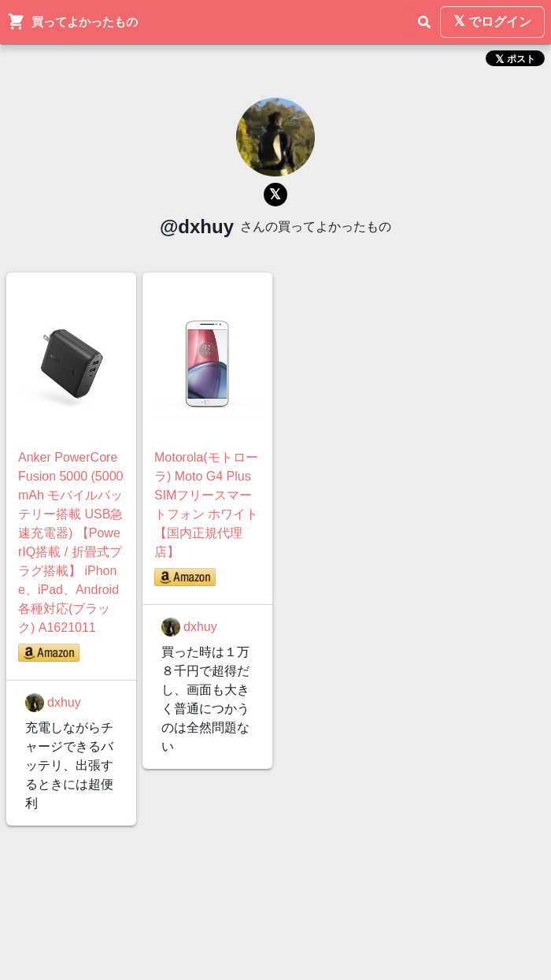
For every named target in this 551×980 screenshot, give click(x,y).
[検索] (424, 22)
